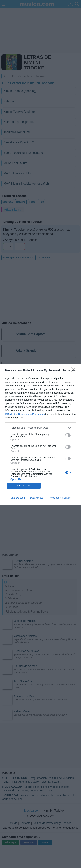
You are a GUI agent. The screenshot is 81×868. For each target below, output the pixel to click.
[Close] (74, 371)
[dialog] (40, 434)
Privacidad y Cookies (60, 498)
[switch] (68, 435)
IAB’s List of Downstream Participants (25, 414)
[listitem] (40, 428)
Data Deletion (18, 498)
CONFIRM (24, 486)
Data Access (37, 498)
